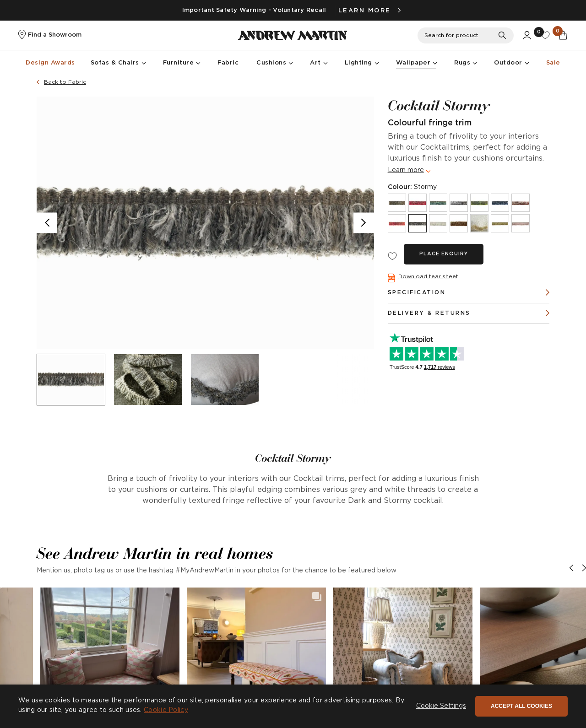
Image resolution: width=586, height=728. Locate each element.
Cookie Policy (166, 710)
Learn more (406, 170)
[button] (110, 657)
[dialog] (293, 706)
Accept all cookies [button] (521, 706)
